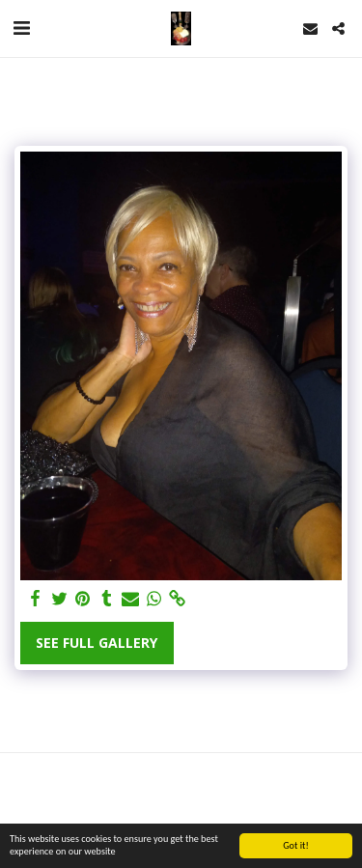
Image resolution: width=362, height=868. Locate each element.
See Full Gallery (97, 643)
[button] (21, 28)
